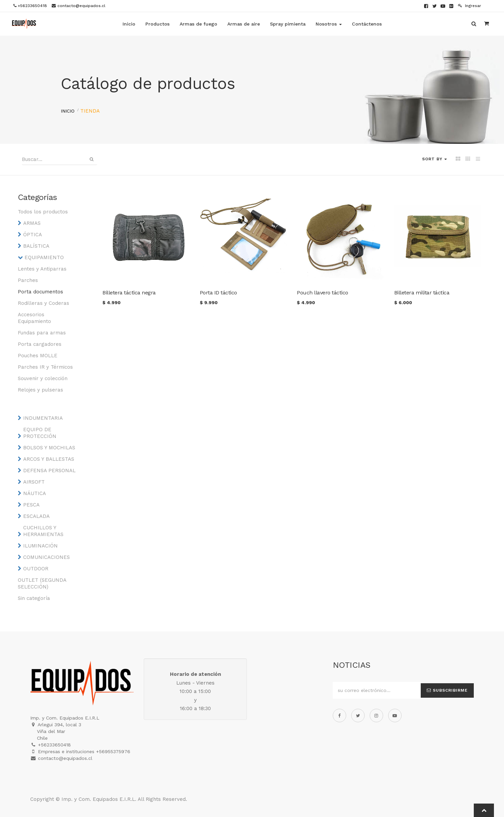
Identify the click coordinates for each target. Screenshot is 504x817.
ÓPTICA (33, 235)
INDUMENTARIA (43, 418)
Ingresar (470, 6)
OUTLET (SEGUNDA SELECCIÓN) (42, 583)
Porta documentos (40, 292)
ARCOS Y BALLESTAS (49, 459)
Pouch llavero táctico (323, 293)
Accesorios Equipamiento (34, 318)
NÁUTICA (35, 493)
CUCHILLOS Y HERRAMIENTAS (43, 531)
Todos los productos (43, 212)
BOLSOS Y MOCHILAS (49, 448)
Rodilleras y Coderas (43, 303)
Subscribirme (447, 690)
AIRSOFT (34, 482)
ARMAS (32, 223)
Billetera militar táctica (422, 293)
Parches (28, 280)
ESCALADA (36, 516)
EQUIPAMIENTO (44, 257)
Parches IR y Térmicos (45, 367)
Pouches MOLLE (38, 356)
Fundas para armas (42, 333)
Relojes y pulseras (40, 390)
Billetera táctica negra (129, 293)
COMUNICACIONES (47, 557)
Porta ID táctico (218, 293)
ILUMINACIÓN (40, 546)
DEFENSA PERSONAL (49, 471)
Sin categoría (34, 598)
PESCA (31, 505)
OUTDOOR (36, 569)
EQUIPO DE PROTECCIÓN (40, 433)
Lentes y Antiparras (42, 269)
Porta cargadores (40, 344)
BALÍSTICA (36, 246)
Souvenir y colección (43, 378)
